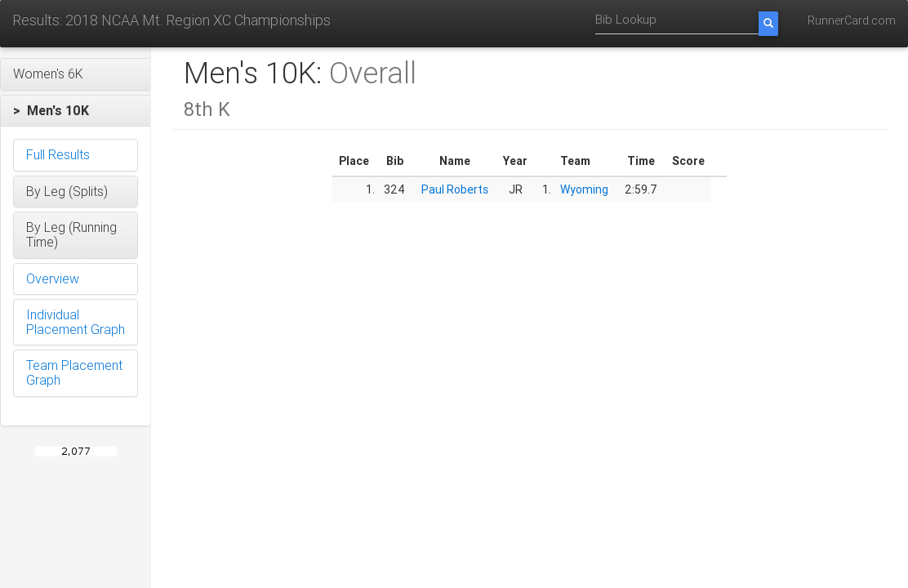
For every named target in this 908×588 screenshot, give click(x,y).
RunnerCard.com (852, 20)
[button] (76, 74)
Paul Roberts (455, 189)
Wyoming (584, 189)
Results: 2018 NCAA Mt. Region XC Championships (171, 20)
